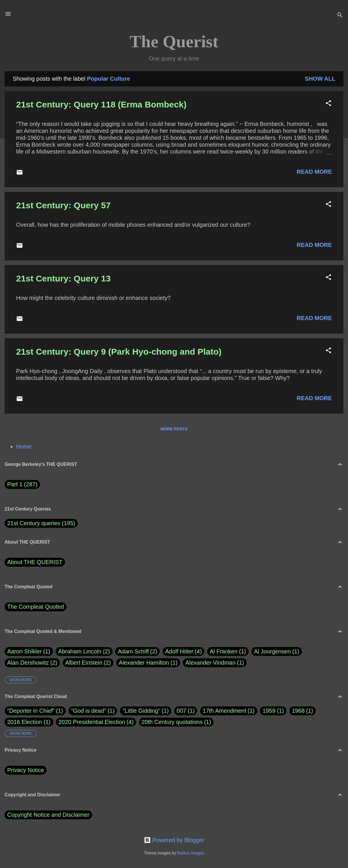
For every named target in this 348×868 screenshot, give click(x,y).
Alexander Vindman (215, 663)
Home (24, 447)
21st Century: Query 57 (63, 205)
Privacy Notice (26, 770)
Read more (314, 172)
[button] (328, 104)
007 (181, 711)
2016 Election (25, 722)
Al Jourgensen (276, 652)
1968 (298, 711)
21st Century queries (34, 523)
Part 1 (22, 484)
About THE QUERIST (35, 562)
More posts (174, 429)
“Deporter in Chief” (31, 711)
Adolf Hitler (183, 652)
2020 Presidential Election (92, 722)
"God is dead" (89, 711)
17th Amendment (224, 711)
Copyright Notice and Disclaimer (48, 815)
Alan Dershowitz (32, 663)
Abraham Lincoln (84, 652)
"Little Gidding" (141, 711)
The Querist (174, 41)
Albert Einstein (88, 663)
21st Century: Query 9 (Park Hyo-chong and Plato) (119, 352)
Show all (320, 79)
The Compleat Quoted (36, 607)
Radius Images (190, 853)
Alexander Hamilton (148, 663)
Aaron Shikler (29, 652)
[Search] (340, 16)
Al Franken (228, 652)
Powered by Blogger (174, 840)
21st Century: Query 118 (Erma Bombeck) (101, 104)
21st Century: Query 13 (63, 278)
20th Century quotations (172, 722)
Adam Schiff (137, 652)
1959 (269, 711)
